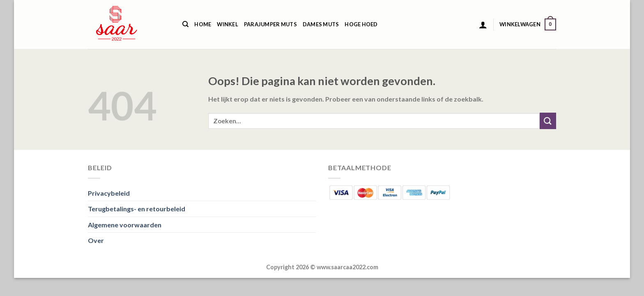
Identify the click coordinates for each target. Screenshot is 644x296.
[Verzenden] (548, 121)
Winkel (228, 24)
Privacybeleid (109, 193)
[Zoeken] (185, 24)
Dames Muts (321, 24)
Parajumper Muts (270, 24)
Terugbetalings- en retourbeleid (137, 209)
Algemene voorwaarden (125, 225)
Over (96, 240)
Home (203, 24)
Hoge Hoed (361, 24)
